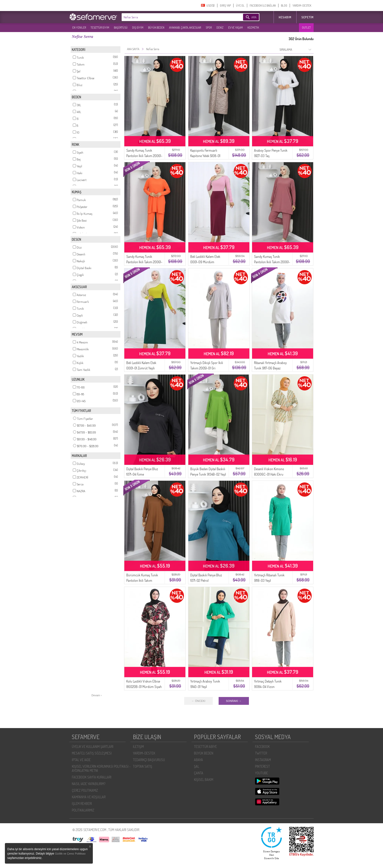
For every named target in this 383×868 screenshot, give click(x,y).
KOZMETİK (253, 28)
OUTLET (306, 28)
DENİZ (220, 28)
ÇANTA (199, 773)
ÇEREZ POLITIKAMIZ (85, 790)
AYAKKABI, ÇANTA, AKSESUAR (185, 28)
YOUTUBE (261, 773)
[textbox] (175, 17)
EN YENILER (79, 28)
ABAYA (198, 760)
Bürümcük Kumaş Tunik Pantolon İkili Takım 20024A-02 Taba (142, 580)
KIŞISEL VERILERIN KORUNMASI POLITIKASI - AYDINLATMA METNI (101, 768)
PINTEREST (262, 766)
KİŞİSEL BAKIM (204, 780)
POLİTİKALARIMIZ (83, 810)
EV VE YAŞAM (235, 28)
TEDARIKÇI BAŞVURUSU (149, 760)
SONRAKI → (234, 701)
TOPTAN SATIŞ (143, 766)
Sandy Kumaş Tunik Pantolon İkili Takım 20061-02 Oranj (144, 262)
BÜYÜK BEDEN (156, 28)
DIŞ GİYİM (138, 28)
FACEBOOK (262, 747)
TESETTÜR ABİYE (205, 747)
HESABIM (285, 17)
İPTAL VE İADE (81, 760)
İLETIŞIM (138, 747)
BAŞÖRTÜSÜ (121, 28)
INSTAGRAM (263, 760)
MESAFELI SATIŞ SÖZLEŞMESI (92, 753)
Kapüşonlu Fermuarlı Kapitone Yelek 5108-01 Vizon (205, 156)
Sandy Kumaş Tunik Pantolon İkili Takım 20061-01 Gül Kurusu (272, 262)
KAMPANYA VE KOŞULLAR (89, 797)
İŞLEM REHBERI (82, 804)
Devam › (97, 695)
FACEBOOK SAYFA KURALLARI (92, 777)
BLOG (284, 6)
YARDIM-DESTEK (302, 6)
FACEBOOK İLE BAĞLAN (263, 6)
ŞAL (197, 766)
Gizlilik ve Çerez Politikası (70, 854)
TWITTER (261, 753)
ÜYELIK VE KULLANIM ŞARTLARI (93, 747)
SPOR (209, 28)
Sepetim (308, 17)
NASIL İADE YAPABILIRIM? (89, 784)
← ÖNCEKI (198, 701)
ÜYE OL (240, 6)
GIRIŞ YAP (225, 6)
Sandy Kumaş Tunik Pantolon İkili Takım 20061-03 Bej (144, 156)
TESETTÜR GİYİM (100, 28)
